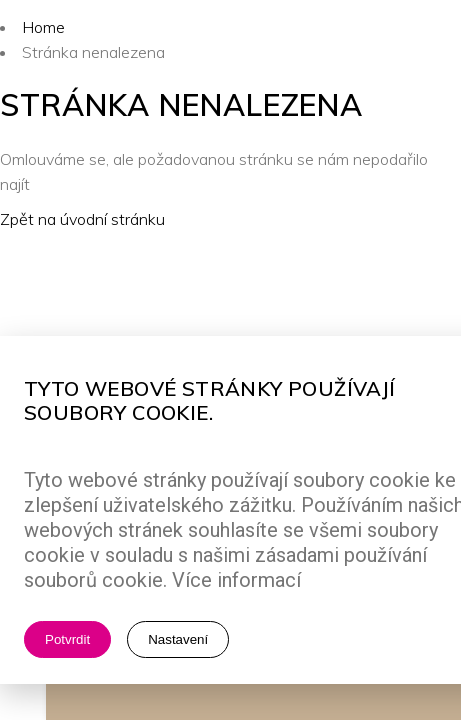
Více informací (236, 580)
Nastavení (178, 639)
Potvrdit (67, 639)
